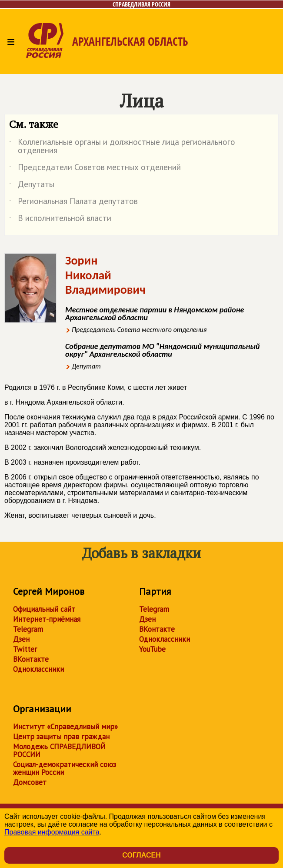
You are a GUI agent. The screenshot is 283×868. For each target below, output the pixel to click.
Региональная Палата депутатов (73, 203)
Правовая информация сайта (52, 832)
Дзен (21, 639)
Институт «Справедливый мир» (65, 727)
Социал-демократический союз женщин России (65, 768)
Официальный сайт (44, 609)
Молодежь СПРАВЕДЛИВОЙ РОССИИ (59, 751)
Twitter (25, 649)
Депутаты (32, 186)
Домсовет (30, 782)
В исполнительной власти (60, 220)
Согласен (141, 855)
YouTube (152, 649)
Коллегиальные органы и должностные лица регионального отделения (122, 147)
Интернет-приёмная (47, 619)
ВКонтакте (31, 659)
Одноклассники (38, 669)
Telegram (28, 629)
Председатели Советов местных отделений (95, 169)
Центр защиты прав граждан (61, 737)
